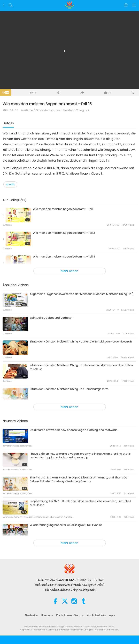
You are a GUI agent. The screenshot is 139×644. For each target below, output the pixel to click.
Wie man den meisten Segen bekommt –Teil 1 (64, 209)
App (112, 615)
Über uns (47, 615)
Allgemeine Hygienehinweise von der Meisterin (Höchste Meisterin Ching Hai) (82, 294)
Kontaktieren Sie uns (70, 615)
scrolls (10, 184)
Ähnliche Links (96, 615)
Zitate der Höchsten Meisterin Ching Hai (62, 110)
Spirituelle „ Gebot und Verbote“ (51, 318)
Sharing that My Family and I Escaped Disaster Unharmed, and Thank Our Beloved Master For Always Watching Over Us (79, 479)
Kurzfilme (27, 110)
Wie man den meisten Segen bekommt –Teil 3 (64, 257)
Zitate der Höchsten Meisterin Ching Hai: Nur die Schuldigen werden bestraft (81, 342)
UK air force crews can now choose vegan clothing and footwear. (74, 430)
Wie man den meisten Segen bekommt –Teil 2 (64, 233)
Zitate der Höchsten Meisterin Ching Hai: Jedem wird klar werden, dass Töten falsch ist (81, 367)
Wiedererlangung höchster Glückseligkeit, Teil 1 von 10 (66, 525)
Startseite (31, 615)
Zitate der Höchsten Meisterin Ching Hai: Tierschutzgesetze (69, 389)
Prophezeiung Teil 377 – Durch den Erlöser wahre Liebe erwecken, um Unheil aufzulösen (80, 503)
